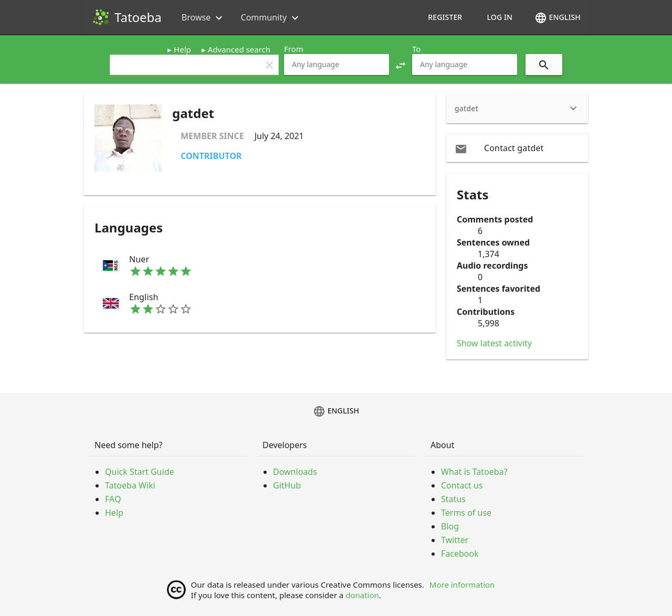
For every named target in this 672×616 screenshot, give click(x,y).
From (294, 49)
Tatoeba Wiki (130, 485)
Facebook (460, 554)
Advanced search (239, 49)
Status (453, 499)
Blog (450, 526)
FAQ (113, 499)
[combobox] (337, 65)
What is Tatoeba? (474, 472)
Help (182, 49)
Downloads (295, 472)
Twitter (455, 540)
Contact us (462, 485)
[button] (401, 65)
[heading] (517, 109)
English (558, 18)
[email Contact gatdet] (517, 148)
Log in (500, 17)
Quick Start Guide (140, 472)
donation (362, 595)
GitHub (287, 485)
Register (445, 17)
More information (462, 585)
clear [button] (269, 65)
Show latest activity (494, 343)
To (416, 49)
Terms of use (466, 513)
